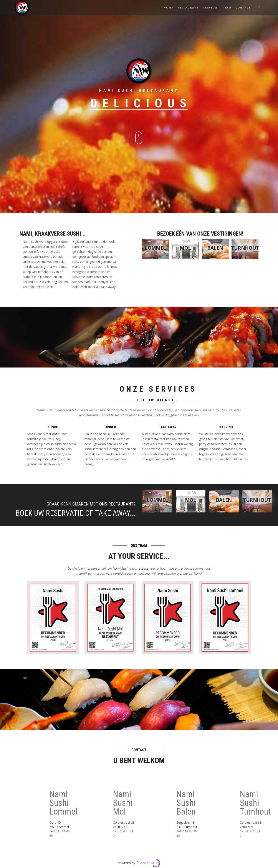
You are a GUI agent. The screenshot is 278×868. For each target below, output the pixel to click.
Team (227, 7)
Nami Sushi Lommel (63, 803)
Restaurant (188, 7)
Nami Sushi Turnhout (255, 803)
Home (168, 7)
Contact (243, 7)
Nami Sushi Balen (186, 803)
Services (211, 7)
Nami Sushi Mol (123, 803)
